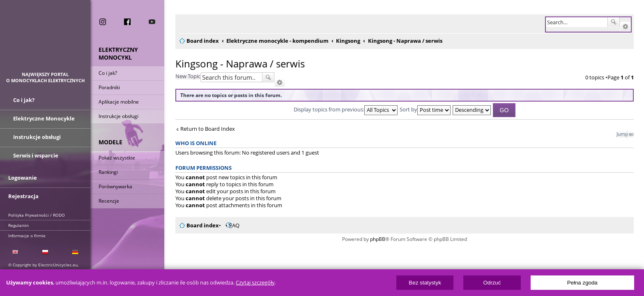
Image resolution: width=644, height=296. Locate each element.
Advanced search (625, 27)
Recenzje (109, 201)
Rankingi (108, 172)
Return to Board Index (203, 129)
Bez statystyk (425, 283)
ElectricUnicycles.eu (45, 40)
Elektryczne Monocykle (44, 118)
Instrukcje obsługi (118, 116)
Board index (198, 225)
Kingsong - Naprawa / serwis (235, 64)
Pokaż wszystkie (117, 158)
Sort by (423, 109)
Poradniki (109, 87)
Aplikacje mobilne (119, 102)
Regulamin (18, 225)
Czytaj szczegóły (255, 283)
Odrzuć (492, 283)
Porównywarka (115, 186)
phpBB (375, 239)
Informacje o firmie (27, 236)
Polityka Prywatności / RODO (37, 215)
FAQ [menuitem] (229, 225)
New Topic (183, 76)
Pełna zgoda (582, 283)
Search (614, 22)
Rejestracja (23, 196)
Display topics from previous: (343, 109)
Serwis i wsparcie (36, 155)
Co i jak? (108, 73)
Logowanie (23, 178)
